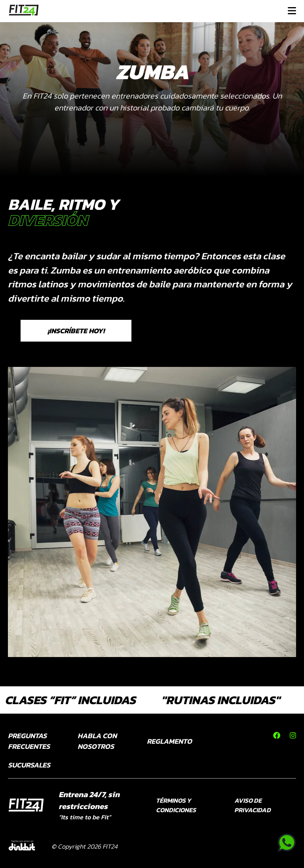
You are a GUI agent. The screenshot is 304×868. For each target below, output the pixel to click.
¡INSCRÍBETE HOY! (76, 331)
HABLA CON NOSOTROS (97, 741)
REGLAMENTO (169, 741)
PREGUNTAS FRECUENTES (29, 741)
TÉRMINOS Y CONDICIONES (176, 805)
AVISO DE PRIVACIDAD (253, 805)
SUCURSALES (29, 765)
